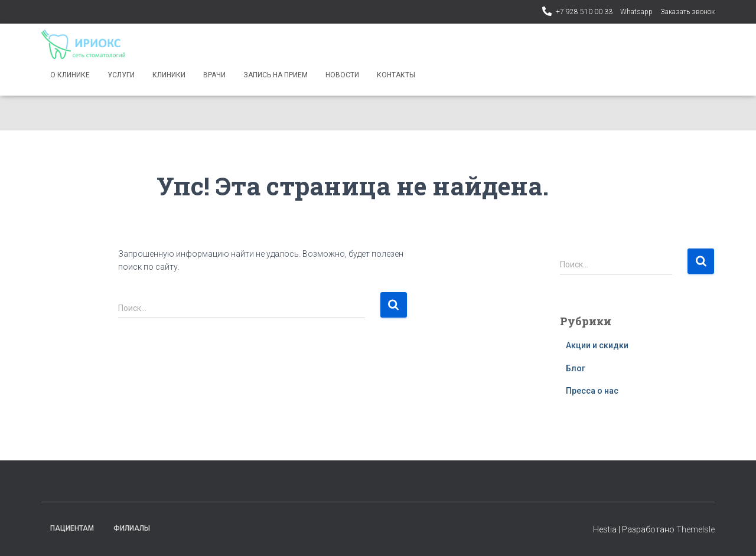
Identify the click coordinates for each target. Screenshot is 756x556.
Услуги (121, 75)
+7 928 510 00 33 (584, 12)
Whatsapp (636, 12)
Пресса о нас (592, 391)
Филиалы (132, 528)
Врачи (214, 75)
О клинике (70, 75)
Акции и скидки (597, 345)
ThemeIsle (695, 529)
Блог (576, 368)
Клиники (169, 75)
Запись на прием (276, 75)
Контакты (396, 75)
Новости (342, 75)
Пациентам (72, 528)
